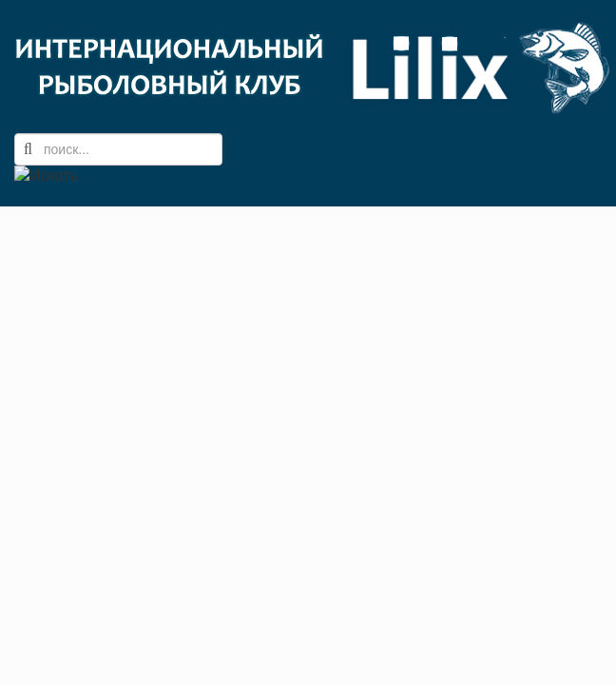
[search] (118, 149)
